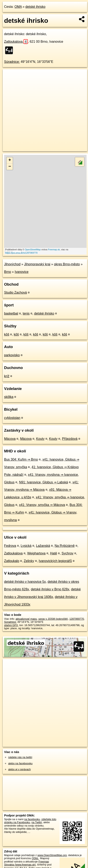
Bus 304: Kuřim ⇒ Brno (21, 459)
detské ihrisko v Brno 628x (50, 589)
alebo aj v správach (19, 769)
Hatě (54, 553)
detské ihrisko (35, 7)
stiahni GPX (11, 625)
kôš (7, 334)
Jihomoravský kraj (37, 264)
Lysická (26, 546)
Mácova (10, 439)
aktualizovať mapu (26, 619)
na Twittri (37, 822)
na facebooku (32, 819)
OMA (18, 7)
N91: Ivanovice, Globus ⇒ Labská (43, 482)
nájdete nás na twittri (20, 757)
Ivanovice (22, 272)
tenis (26, 313)
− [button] (10, 167)
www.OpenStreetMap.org (52, 855)
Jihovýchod (12, 264)
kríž (7, 376)
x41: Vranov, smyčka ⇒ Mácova (42, 505)
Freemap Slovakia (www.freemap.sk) (27, 863)
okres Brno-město (67, 264)
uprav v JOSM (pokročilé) (53, 619)
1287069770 (77, 619)
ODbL (35, 858)
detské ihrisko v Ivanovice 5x (25, 582)
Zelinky (29, 561)
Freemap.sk (54, 249)
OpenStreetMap (33, 249)
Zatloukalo (12, 561)
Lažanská (43, 546)
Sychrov (68, 553)
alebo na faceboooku (20, 763)
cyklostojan (12, 418)
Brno (8, 272)
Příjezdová (70, 439)
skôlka (9, 397)
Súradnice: (12, 62)
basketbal (11, 313)
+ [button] (10, 160)
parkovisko (12, 355)
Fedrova (10, 546)
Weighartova (36, 553)
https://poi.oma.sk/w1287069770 (21, 253)
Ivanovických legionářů (55, 561)
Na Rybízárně (65, 546)
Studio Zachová (15, 293)
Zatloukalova (16, 42)
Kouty (40, 439)
